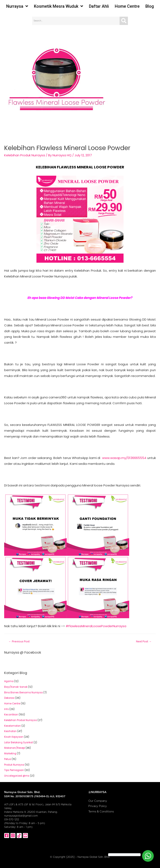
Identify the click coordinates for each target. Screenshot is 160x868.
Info (6, 709)
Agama (9, 681)
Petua (8, 759)
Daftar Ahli (99, 6)
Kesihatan (10, 731)
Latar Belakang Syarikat (19, 742)
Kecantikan (11, 715)
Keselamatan (12, 726)
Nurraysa (17, 6)
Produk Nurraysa (14, 765)
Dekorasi (9, 698)
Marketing (10, 754)
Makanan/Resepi (15, 748)
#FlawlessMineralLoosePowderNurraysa (96, 626)
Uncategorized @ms (17, 776)
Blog (150, 6)
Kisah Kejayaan (14, 737)
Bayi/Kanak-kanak (16, 687)
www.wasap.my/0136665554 (124, 458)
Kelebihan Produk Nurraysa (25, 155)
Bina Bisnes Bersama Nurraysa (23, 693)
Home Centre (127, 6)
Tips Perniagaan (14, 770)
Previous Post (19, 641)
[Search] (124, 21)
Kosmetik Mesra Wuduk (59, 6)
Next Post (144, 641)
